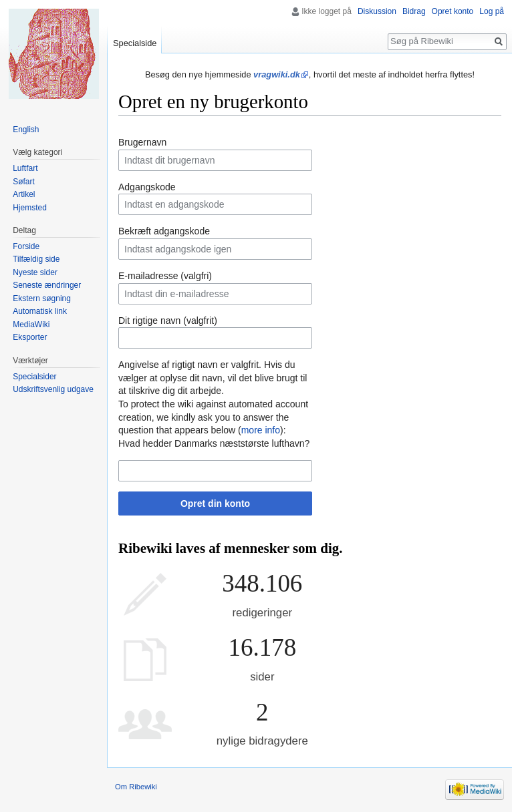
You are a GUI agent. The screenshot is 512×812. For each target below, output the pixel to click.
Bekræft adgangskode (164, 231)
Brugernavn (142, 142)
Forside (26, 246)
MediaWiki (31, 325)
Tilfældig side (36, 259)
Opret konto (453, 11)
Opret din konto (215, 503)
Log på (492, 11)
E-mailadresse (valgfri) (165, 276)
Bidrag (414, 11)
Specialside (135, 43)
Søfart (24, 182)
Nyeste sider (35, 272)
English (26, 130)
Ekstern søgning (42, 298)
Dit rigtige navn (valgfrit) (168, 321)
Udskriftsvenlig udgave (53, 389)
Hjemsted (30, 208)
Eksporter (30, 337)
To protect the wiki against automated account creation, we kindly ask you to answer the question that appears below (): (213, 417)
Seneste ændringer (47, 285)
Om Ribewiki (136, 787)
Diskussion (377, 11)
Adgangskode (147, 187)
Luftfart (25, 168)
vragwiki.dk (277, 74)
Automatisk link (40, 311)
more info (261, 430)
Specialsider (34, 377)
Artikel (24, 194)
